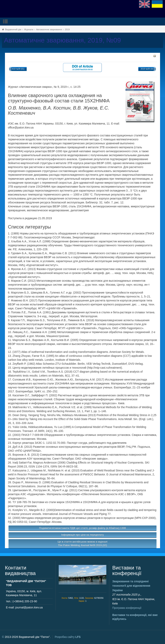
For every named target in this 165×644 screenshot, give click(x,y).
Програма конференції (127, 608)
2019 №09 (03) (147, 69)
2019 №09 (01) (18, 69)
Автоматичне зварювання (49, 29)
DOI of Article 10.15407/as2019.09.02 (83, 67)
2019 (67, 29)
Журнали (29, 29)
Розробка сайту (68, 637)
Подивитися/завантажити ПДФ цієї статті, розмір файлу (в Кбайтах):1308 (82, 528)
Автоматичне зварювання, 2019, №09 (62, 40)
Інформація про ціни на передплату (82, 535)
